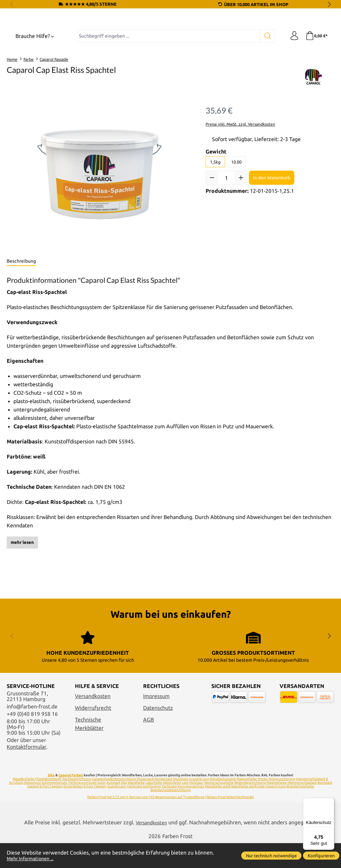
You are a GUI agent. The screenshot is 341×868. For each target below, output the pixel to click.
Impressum (156, 721)
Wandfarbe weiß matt (248, 811)
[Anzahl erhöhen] (241, 234)
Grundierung (199, 803)
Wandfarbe (136, 807)
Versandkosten (93, 721)
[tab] (21, 317)
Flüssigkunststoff (48, 803)
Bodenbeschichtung (250, 807)
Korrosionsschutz (191, 811)
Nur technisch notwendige (271, 856)
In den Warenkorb (272, 233)
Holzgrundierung (282, 803)
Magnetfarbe (247, 803)
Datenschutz (158, 732)
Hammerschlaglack (302, 807)
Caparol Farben (71, 800)
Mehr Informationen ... (34, 858)
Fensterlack (163, 803)
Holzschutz (32, 807)
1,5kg (215, 218)
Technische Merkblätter (89, 748)
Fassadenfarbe (24, 803)
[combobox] (167, 92)
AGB (148, 744)
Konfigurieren (321, 856)
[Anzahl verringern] (212, 234)
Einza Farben (73, 811)
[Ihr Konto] (292, 92)
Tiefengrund (78, 807)
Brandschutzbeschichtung (171, 814)
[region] (99, 230)
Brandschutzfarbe (300, 811)
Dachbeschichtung (77, 803)
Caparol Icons (276, 811)
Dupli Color (97, 807)
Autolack (113, 807)
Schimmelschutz (54, 807)
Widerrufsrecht (93, 732)
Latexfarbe (154, 807)
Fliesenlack (145, 803)
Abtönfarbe (172, 807)
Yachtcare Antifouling (144, 811)
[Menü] (330, 802)
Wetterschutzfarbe (219, 807)
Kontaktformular (27, 771)
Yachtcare (169, 811)
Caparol (33, 811)
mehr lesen (22, 598)
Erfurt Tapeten (51, 811)
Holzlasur (196, 807)
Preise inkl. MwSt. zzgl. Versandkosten (240, 180)
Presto (263, 803)
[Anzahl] (226, 234)
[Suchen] (266, 92)
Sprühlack (181, 803)
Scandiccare (117, 811)
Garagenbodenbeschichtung (114, 803)
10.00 (236, 218)
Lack (185, 807)
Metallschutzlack (223, 803)
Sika (51, 800)
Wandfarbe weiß (218, 811)
